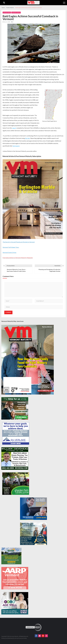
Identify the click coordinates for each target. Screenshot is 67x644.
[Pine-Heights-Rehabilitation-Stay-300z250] (33, 534)
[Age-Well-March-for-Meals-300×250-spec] (15, 603)
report (14, 128)
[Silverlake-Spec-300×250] (16, 433)
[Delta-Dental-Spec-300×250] (15, 408)
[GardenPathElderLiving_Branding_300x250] (16, 484)
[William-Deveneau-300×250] (15, 459)
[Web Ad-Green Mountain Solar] (11, 556)
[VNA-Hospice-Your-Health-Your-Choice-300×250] (33, 509)
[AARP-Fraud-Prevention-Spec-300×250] (15, 578)
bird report (16, 146)
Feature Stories (7, 13)
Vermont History (16, 13)
